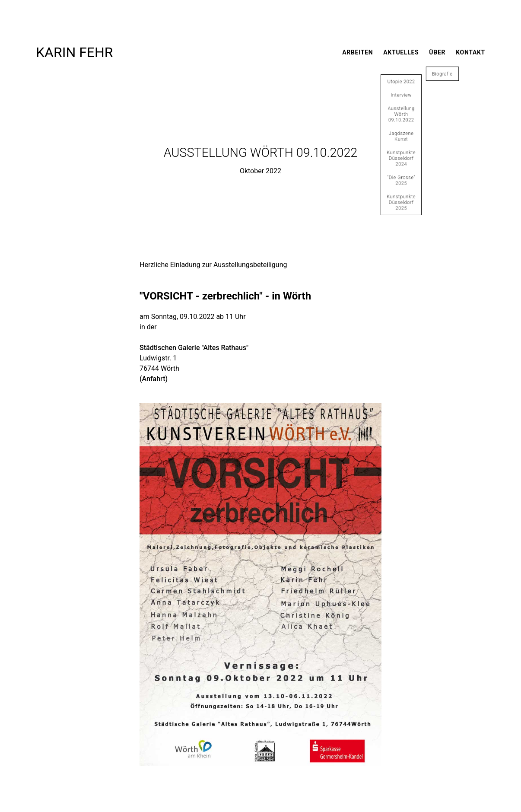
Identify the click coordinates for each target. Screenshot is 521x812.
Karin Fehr (75, 52)
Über (437, 52)
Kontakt (470, 52)
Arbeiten (357, 52)
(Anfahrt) (154, 379)
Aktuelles (401, 52)
